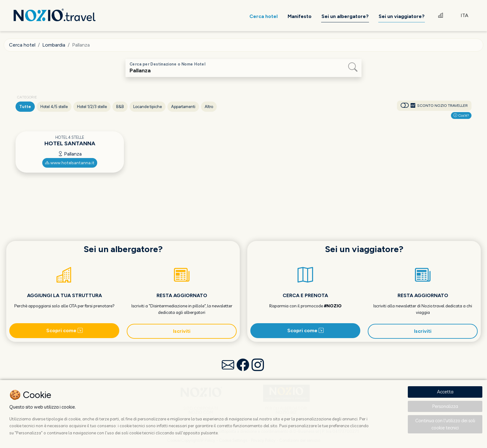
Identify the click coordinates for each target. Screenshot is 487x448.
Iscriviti (182, 331)
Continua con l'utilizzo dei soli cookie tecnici (445, 424)
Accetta (445, 392)
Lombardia (54, 45)
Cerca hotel (22, 45)
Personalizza (445, 406)
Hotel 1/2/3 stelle (92, 107)
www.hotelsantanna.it (70, 163)
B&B (120, 107)
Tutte (25, 107)
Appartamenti (183, 107)
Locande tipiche (148, 107)
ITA (464, 15)
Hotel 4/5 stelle (54, 107)
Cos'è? (461, 115)
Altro (209, 107)
